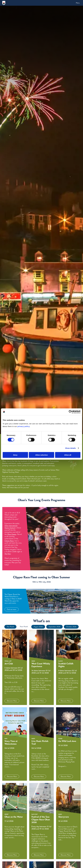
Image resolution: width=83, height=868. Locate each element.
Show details (70, 448)
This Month (10, 627)
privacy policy (24, 426)
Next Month (24, 627)
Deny (15, 455)
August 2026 (38, 627)
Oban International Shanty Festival (11, 527)
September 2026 (54, 627)
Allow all (68, 455)
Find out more (12, 609)
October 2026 (71, 627)
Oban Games (12, 534)
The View (8, 554)
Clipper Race (9, 541)
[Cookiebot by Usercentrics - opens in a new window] (70, 412)
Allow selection (41, 455)
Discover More (12, 701)
